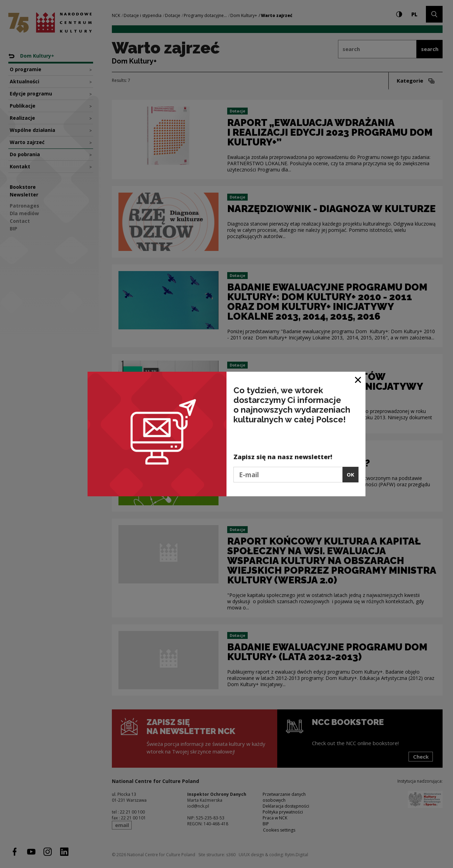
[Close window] (358, 380)
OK (351, 474)
